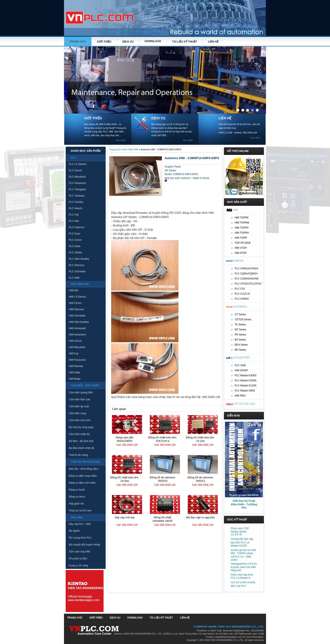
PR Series (240, 335)
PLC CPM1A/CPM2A (247, 269)
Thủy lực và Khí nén (80, 511)
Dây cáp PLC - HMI (80, 524)
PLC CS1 (240, 289)
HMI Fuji (74, 354)
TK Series (240, 325)
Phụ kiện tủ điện (78, 559)
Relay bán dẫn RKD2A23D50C (125, 439)
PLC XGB (240, 365)
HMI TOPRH (242, 233)
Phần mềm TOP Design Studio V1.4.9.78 (240, 532)
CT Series (240, 314)
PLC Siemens (77, 265)
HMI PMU (240, 396)
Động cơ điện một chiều (82, 483)
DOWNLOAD (153, 41)
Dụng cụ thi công (78, 565)
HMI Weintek (76, 366)
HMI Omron (75, 341)
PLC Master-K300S (246, 375)
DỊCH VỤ (128, 42)
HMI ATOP (241, 253)
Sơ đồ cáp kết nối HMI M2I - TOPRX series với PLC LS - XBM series (243, 555)
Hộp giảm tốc (76, 504)
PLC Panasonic (78, 183)
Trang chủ (78, 42)
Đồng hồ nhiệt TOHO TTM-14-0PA (124, 479)
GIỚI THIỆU (104, 42)
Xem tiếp (120, 140)
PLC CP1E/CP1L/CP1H (248, 284)
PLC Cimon (75, 240)
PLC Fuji (74, 215)
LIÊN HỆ (213, 42)
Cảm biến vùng (77, 413)
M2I (236, 210)
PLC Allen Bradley (79, 259)
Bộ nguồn (74, 531)
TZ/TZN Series (243, 319)
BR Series (240, 350)
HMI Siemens (76, 309)
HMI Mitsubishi (77, 347)
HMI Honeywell (77, 328)
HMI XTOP (241, 248)
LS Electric (242, 358)
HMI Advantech (77, 335)
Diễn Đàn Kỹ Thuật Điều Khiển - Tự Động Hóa (244, 504)
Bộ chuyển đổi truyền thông (84, 545)
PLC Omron (75, 170)
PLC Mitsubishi (77, 177)
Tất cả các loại (244, 404)
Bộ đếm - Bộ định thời (81, 441)
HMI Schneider (77, 316)
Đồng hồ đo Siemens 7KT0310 (163, 479)
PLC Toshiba (76, 202)
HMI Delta (74, 373)
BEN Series (241, 345)
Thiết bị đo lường (78, 455)
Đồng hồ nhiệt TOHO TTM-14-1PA (200, 439)
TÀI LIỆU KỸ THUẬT (184, 42)
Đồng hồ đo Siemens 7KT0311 (200, 479)
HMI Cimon (75, 303)
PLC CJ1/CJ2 (242, 294)
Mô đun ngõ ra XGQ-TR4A (200, 517)
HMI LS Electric (78, 297)
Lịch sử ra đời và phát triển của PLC (243, 584)
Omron (238, 261)
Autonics (240, 307)
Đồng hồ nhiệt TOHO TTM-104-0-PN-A (162, 439)
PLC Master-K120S (246, 386)
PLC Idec (74, 221)
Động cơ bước (77, 490)
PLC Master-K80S (245, 391)
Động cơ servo (77, 497)
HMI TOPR (241, 238)
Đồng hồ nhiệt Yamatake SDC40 (163, 519)
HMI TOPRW (242, 223)
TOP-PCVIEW (243, 243)
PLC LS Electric (78, 164)
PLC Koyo (75, 234)
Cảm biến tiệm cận (79, 399)
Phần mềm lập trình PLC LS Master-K (242, 576)
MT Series (240, 330)
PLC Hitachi (75, 208)
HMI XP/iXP (241, 370)
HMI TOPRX (242, 228)
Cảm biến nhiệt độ (79, 434)
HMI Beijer (75, 379)
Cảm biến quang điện (81, 393)
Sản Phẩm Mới (130, 149)
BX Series (240, 340)
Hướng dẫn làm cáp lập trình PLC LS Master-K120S (242, 542)
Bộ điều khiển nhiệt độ (81, 448)
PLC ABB (74, 278)
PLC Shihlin (75, 253)
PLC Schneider (77, 271)
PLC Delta (75, 246)
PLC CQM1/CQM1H (246, 274)
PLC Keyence (77, 227)
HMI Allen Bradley (79, 322)
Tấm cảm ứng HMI (79, 552)
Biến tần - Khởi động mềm (84, 469)
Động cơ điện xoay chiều (83, 476)
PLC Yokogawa (77, 189)
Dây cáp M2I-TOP (125, 517)
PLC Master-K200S (246, 381)
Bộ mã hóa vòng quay (81, 427)
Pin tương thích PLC (80, 538)
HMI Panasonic (77, 360)
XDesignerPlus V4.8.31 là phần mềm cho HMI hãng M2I (244, 567)
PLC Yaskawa (77, 196)
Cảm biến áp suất (79, 406)
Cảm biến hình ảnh (80, 420)
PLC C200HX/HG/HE (247, 279)
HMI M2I (74, 290)
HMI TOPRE (242, 218)
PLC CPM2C (242, 299)
